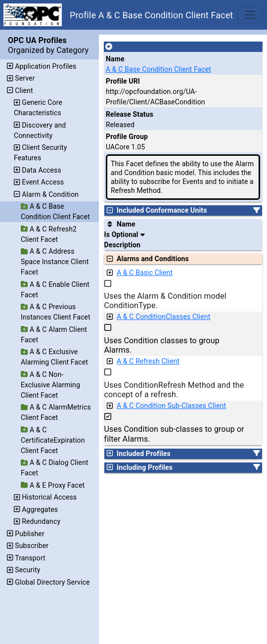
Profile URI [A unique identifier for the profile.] (123, 81)
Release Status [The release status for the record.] (130, 114)
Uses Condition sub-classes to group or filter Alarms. (174, 434)
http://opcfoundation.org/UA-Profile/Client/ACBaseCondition (156, 97)
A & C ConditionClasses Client (163, 317)
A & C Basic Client (145, 273)
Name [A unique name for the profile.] (115, 59)
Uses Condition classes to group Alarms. (162, 345)
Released (120, 125)
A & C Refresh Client (148, 361)
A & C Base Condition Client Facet (158, 69)
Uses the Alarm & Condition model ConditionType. (165, 301)
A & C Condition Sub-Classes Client (171, 406)
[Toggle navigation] (249, 15)
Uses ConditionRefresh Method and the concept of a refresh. (174, 390)
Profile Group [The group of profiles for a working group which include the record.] (127, 137)
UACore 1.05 (125, 147)
